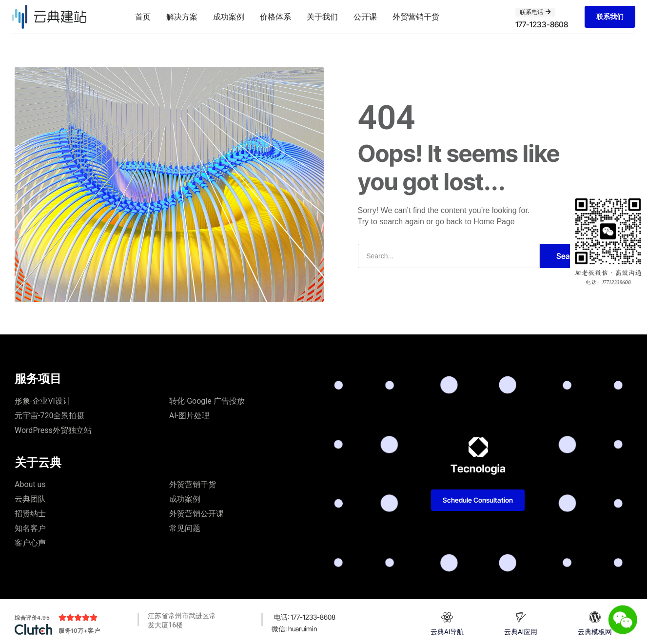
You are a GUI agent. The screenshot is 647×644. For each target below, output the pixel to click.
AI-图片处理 (189, 416)
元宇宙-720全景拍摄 (49, 416)
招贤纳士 (30, 514)
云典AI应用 (521, 632)
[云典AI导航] (447, 617)
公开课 (365, 17)
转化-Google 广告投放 (207, 401)
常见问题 (185, 528)
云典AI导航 (447, 632)
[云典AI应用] (521, 617)
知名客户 (30, 528)
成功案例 (229, 17)
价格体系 (275, 17)
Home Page (494, 222)
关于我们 (322, 17)
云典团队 (30, 499)
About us (30, 484)
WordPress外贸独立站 (53, 430)
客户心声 (30, 543)
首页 (143, 17)
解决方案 (182, 17)
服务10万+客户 (79, 631)
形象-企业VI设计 (43, 401)
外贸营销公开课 (196, 514)
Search (569, 256)
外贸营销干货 (416, 17)
